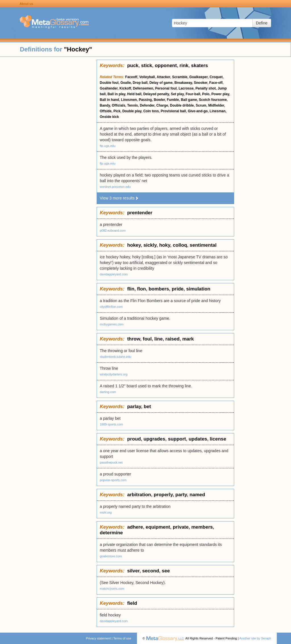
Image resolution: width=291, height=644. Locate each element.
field (132, 603)
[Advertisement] (48, 145)
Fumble (173, 100)
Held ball (134, 94)
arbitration (139, 495)
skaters (199, 66)
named (197, 495)
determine (111, 533)
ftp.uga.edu (108, 146)
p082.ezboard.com (113, 230)
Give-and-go (198, 111)
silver (133, 571)
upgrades (154, 439)
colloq (180, 245)
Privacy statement (98, 638)
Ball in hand (109, 100)
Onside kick (109, 117)
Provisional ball (173, 111)
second (151, 571)
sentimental (203, 245)
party (181, 495)
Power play (220, 94)
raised (172, 339)
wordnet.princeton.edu (115, 187)
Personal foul (166, 88)
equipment (158, 527)
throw (134, 339)
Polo (206, 94)
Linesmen (129, 100)
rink (184, 66)
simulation (198, 289)
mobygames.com (112, 324)
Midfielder (216, 105)
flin (131, 289)
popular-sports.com (113, 480)
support (177, 439)
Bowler (159, 100)
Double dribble (182, 105)
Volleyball (147, 77)
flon (141, 289)
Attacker (163, 77)
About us (26, 4)
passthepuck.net (111, 462)
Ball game (189, 100)
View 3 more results (119, 198)
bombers (159, 289)
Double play (132, 111)
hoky (165, 245)
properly (163, 495)
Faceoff (131, 77)
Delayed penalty (156, 94)
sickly (150, 245)
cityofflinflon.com (111, 307)
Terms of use (122, 638)
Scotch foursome (213, 100)
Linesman (218, 111)
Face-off (216, 83)
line (158, 339)
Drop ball (140, 83)
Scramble (180, 77)
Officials (118, 105)
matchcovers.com (112, 589)
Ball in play (116, 94)
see (166, 571)
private (181, 527)
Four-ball (193, 94)
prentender (140, 213)
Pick (117, 111)
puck (133, 66)
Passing (145, 100)
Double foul (109, 83)
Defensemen (143, 88)
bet (147, 407)
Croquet (216, 77)
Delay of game (161, 83)
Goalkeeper (198, 77)
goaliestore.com (111, 556)
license (218, 439)
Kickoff (125, 88)
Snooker (200, 83)
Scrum (201, 105)
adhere (135, 527)
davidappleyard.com (114, 274)
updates (198, 439)
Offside (106, 111)
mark (188, 339)
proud (134, 439)
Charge (162, 105)
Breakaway (183, 83)
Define (262, 23)
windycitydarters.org (114, 374)
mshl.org (106, 512)
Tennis (133, 105)
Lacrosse (186, 88)
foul (147, 339)
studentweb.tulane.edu (116, 357)
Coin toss (151, 111)
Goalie (126, 83)
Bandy (105, 105)
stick (147, 66)
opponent (166, 66)
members (202, 527)
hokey (134, 245)
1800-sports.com (111, 424)
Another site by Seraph (255, 638)
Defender (147, 105)
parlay (134, 407)
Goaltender (109, 88)
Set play (177, 94)
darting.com (108, 392)
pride (178, 289)
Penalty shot (206, 88)
